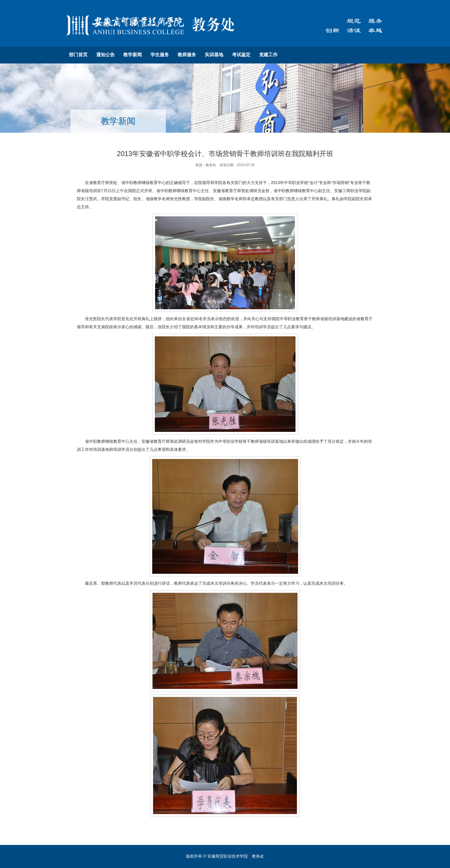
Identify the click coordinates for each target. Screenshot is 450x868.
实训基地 (214, 55)
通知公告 (105, 55)
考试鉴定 (241, 55)
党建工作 (268, 55)
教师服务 (187, 55)
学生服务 (160, 55)
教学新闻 (133, 55)
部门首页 (78, 55)
